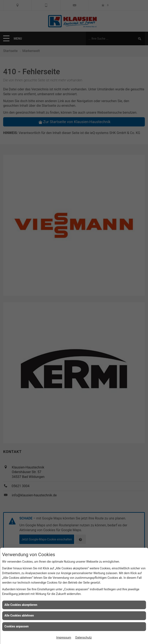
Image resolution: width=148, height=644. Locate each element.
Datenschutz (84, 637)
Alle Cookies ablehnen (19, 615)
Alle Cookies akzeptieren (21, 605)
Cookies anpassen (17, 626)
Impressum (64, 637)
